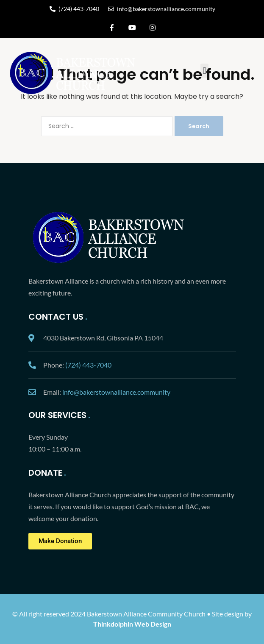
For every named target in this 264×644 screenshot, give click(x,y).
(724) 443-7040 (88, 365)
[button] (204, 71)
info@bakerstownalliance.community (116, 392)
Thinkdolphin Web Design (132, 624)
